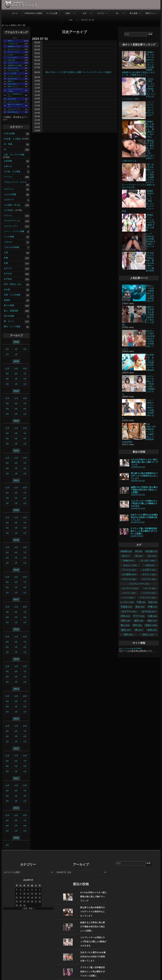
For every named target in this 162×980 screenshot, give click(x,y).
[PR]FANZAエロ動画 (33, 13)
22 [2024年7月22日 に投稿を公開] (17, 901)
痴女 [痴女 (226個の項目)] (152, 621)
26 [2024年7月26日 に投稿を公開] (32, 901)
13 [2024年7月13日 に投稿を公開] (36, 893)
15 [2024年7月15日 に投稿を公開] (17, 897)
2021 (16, 480)
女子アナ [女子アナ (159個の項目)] (129, 611)
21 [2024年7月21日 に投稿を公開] (40, 897)
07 (19, 25)
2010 (16, 808)
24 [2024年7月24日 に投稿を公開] (24, 901)
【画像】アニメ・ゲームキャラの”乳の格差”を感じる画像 (150, 222)
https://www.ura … (14, 112)
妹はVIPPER (12, 99)
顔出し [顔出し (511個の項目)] (148, 634)
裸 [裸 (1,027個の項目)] (139, 630)
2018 (16, 570)
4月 (16, 349)
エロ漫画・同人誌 (12, 205)
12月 (7, 368)
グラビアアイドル (12, 221)
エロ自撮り (9, 210)
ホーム (15, 13)
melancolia (11, 60)
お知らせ (8, 166)
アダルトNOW (12, 58)
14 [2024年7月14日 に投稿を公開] (40, 893)
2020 (16, 510)
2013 (16, 719)
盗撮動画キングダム (14, 46)
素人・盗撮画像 (11, 311)
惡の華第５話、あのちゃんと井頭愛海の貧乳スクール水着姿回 (150, 362)
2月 (7, 354)
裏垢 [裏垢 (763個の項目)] (126, 630)
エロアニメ (9, 189)
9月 (7, 374)
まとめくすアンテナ (14, 109)
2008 (16, 838)
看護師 (7, 300)
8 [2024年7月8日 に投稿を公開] (17, 893)
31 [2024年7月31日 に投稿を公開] (24, 905)
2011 (16, 778)
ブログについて (87, 20)
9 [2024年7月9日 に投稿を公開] (21, 893)
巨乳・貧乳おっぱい (13, 284)
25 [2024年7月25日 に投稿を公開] (28, 901)
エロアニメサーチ (13, 102)
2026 (16, 342)
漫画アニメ (150, 13)
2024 (13, 25)
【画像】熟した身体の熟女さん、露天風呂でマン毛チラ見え (150, 129)
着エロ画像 (9, 305)
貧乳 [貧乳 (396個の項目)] (128, 634)
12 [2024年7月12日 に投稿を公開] (32, 893)
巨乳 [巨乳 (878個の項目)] (125, 616)
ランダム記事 (52, 13)
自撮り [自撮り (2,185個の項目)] (151, 625)
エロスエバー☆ (13, 63)
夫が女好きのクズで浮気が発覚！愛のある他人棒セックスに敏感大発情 (150, 262)
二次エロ (8, 242)
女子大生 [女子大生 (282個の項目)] (149, 611)
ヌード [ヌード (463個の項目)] (150, 588)
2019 (16, 540)
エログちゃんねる (13, 71)
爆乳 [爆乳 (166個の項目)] (139, 621)
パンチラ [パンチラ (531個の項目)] (149, 593)
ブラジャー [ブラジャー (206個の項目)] (148, 598)
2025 (16, 361)
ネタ (71, 20)
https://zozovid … (13, 68)
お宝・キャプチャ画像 (14, 155)
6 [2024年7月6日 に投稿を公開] (36, 889)
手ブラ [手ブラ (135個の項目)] (139, 616)
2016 (16, 629)
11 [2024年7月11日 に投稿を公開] (28, 893)
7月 (25, 374)
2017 (16, 599)
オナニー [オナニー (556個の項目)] (149, 574)
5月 (7, 349)
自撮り (68, 13)
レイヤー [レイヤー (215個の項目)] (127, 602)
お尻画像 (8, 161)
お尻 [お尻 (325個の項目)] (150, 565)
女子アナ (8, 268)
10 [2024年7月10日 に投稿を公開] (24, 893)
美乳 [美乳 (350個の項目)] (137, 625)
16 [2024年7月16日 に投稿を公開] (21, 897)
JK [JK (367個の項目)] (139, 556)
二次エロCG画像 (12, 247)
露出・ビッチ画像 (12, 326)
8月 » (32, 908)
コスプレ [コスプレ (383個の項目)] (149, 579)
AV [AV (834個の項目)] (139, 551)
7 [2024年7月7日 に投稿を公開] (40, 889)
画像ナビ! (11, 81)
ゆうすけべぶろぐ (13, 52)
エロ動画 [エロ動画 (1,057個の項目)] (129, 574)
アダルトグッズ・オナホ (15, 182)
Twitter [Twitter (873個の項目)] (128, 560)
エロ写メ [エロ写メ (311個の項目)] (149, 570)
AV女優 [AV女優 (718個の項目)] (151, 551)
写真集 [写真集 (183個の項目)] (126, 607)
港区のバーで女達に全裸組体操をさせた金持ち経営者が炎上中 (150, 293)
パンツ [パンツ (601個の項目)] (128, 598)
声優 (6, 258)
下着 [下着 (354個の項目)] (141, 602)
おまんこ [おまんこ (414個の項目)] (130, 565)
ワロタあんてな (13, 44)
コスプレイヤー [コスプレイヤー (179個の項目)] (139, 584)
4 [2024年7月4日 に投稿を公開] (28, 889)
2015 (16, 659)
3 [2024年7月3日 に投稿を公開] (24, 889)
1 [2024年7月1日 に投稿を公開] (17, 889)
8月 (16, 374)
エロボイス (9, 200)
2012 (16, 748)
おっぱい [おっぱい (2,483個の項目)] (148, 560)
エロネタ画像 (10, 194)
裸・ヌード (9, 321)
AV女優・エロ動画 (12, 139)
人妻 (6, 252)
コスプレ (101, 13)
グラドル (8, 215)
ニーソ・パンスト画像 (14, 231)
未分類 (7, 289)
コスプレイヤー (11, 226)
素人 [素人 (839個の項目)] (125, 625)
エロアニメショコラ (14, 76)
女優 (6, 263)
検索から (11, 41)
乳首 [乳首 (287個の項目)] (153, 602)
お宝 (84, 13)
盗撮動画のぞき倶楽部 (15, 66)
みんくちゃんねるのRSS (130, 648)
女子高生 (8, 279)
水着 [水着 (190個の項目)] (152, 616)
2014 (16, 689)
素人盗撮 (134, 13)
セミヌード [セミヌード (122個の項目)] (130, 588)
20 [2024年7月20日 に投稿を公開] (36, 897)
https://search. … (13, 84)
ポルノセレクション (14, 49)
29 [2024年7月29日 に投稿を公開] (17, 905)
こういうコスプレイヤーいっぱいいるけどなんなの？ (150, 109)
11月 (16, 368)
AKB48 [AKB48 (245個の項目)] (126, 551)
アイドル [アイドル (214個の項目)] (129, 570)
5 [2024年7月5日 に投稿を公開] (32, 889)
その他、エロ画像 (12, 171)
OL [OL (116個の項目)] (152, 556)
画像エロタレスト (13, 86)
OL (5, 149)
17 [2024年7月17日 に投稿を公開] (24, 897)
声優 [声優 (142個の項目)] (152, 607)
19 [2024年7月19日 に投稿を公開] (32, 897)
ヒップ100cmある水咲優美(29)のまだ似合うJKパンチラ (151, 241)
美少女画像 (9, 316)
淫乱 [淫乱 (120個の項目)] (126, 621)
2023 (16, 421)
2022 (16, 451)
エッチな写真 (12, 73)
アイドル (8, 177)
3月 (25, 349)
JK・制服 (8, 144)
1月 (16, 354)
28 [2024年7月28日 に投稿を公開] (40, 901)
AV (117, 13)
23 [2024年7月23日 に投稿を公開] (21, 901)
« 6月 (25, 908)
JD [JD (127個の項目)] (126, 556)
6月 (7, 379)
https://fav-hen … (13, 79)
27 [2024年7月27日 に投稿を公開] (36, 901)
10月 (25, 368)
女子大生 (8, 274)
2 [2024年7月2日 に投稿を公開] (21, 889)
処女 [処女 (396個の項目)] (140, 607)
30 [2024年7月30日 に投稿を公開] (21, 905)
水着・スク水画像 (12, 295)
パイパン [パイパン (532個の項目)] (129, 593)
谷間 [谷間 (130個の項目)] (152, 630)
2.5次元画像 (9, 133)
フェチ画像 (9, 237)
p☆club (10, 55)
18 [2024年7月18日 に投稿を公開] (28, 897)
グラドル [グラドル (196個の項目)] (129, 579)
